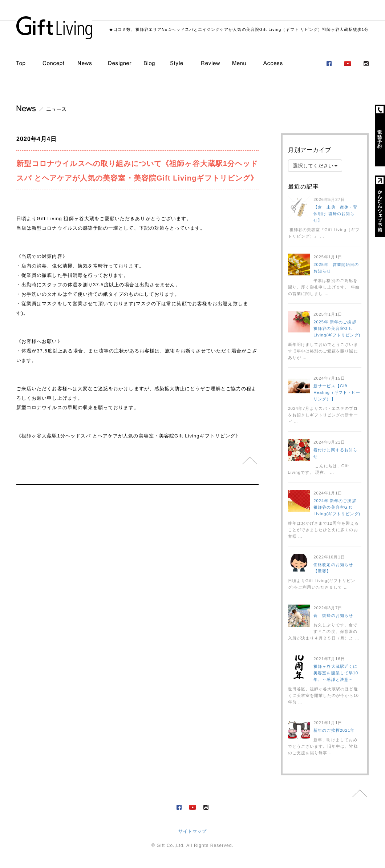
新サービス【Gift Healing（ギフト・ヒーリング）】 (337, 392)
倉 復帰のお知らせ (333, 615)
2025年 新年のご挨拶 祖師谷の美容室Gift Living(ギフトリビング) (337, 328)
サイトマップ (192, 831)
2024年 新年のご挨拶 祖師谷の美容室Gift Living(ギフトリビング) (337, 507)
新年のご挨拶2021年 (334, 730)
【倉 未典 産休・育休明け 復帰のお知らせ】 (335, 214)
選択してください (315, 166)
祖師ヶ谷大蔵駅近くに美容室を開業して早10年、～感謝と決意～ (336, 673)
